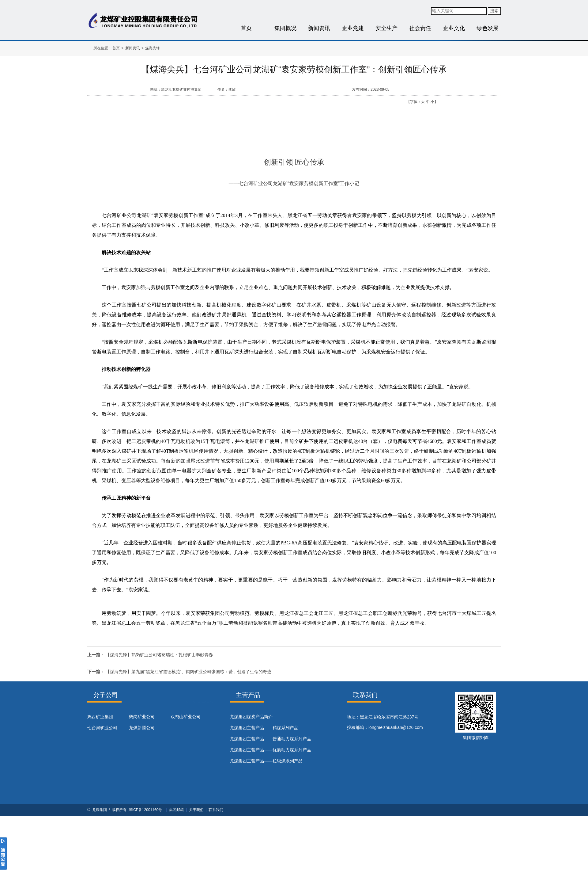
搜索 (494, 11)
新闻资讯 (319, 28)
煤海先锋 (153, 48)
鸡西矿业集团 (100, 717)
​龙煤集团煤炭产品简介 (251, 717)
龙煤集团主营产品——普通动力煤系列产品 (270, 739)
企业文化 (454, 28)
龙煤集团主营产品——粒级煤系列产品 (266, 761)
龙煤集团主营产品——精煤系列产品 (264, 728)
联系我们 (216, 810)
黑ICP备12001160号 (145, 810)
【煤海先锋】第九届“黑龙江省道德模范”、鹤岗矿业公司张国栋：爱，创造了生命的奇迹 (188, 672)
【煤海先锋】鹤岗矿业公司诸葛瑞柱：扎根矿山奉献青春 (159, 655)
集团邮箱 (176, 810)
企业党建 (353, 28)
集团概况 (285, 28)
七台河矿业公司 (102, 728)
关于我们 (196, 810)
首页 (246, 28)
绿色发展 (488, 28)
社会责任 (420, 28)
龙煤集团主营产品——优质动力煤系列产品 (270, 750)
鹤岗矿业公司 (142, 717)
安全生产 (386, 28)
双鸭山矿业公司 (186, 717)
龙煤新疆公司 (142, 728)
